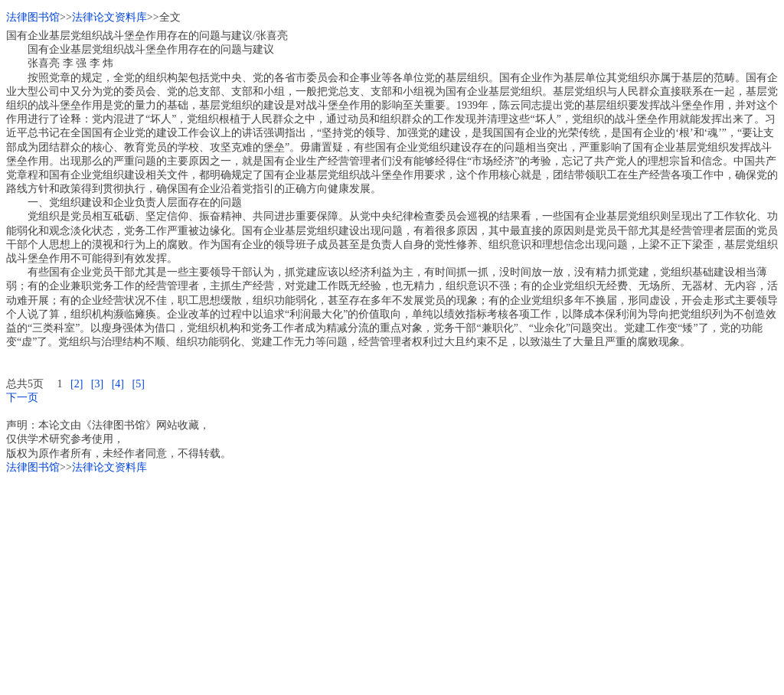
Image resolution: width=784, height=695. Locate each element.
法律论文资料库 (109, 17)
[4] (118, 384)
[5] (138, 384)
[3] (97, 384)
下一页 (22, 398)
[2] (77, 384)
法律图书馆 (33, 17)
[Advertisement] (392, 582)
